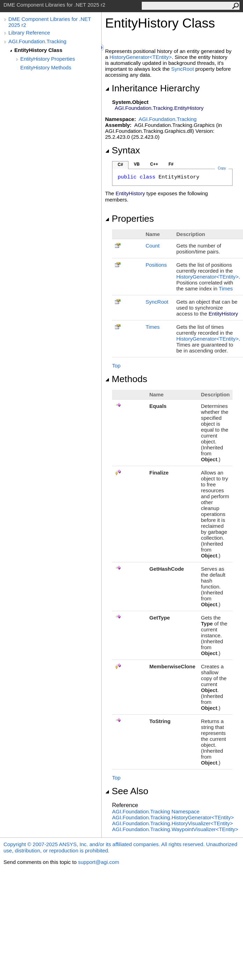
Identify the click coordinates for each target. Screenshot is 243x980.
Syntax (123, 150)
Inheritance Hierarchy (152, 88)
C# (120, 165)
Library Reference (29, 33)
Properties (130, 219)
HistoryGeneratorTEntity (141, 57)
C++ (154, 164)
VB (137, 164)
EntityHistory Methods (46, 67)
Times (226, 288)
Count (153, 246)
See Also (127, 791)
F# (171, 164)
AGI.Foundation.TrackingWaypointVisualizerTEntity (175, 829)
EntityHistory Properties (48, 59)
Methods (126, 379)
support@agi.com (98, 862)
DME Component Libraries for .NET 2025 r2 (50, 22)
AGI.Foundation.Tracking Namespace (156, 811)
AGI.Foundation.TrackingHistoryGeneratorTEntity (173, 817)
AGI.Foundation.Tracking (37, 41)
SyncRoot (182, 69)
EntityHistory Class (38, 50)
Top (116, 366)
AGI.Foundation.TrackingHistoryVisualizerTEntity (172, 823)
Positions (156, 265)
